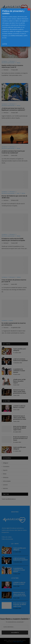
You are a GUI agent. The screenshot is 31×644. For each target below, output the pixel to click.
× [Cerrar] (29, 9)
